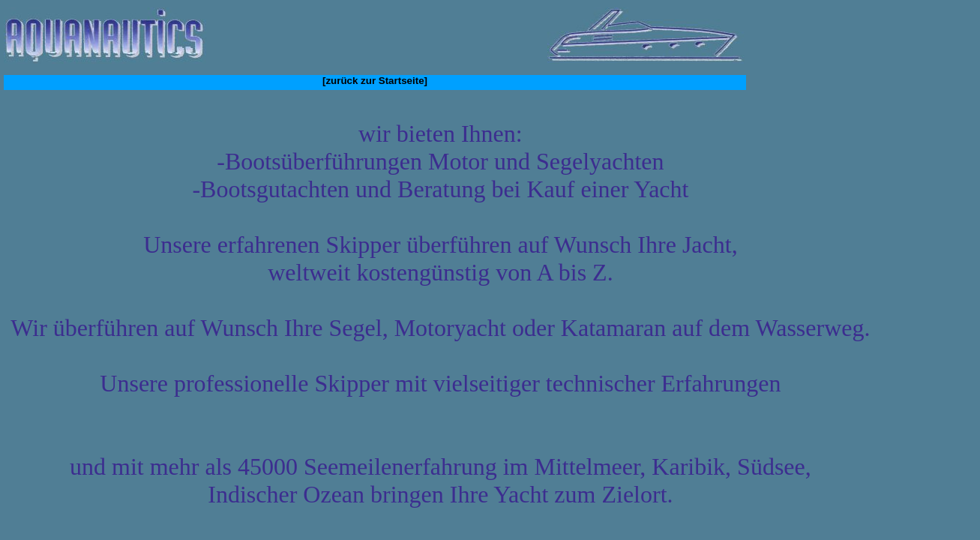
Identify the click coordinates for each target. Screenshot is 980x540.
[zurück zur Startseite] (375, 81)
